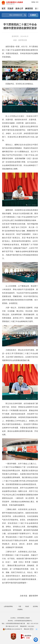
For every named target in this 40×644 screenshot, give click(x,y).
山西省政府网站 (8, 606)
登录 (37, 2)
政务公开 (19, 9)
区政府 (10, 9)
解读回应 (29, 9)
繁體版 (33, 2)
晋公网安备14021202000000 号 (12, 629)
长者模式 (33, 15)
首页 (4, 9)
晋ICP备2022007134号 (12, 626)
